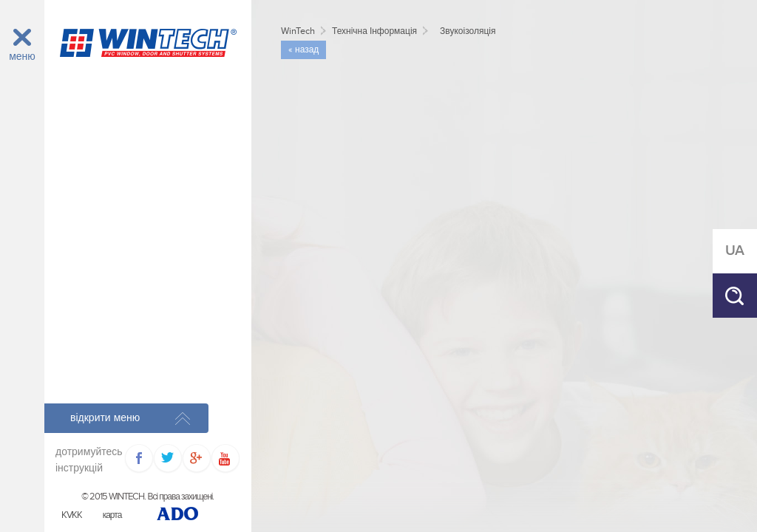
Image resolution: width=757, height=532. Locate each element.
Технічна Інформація (374, 31)
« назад (303, 50)
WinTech (298, 31)
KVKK (72, 515)
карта (112, 515)
